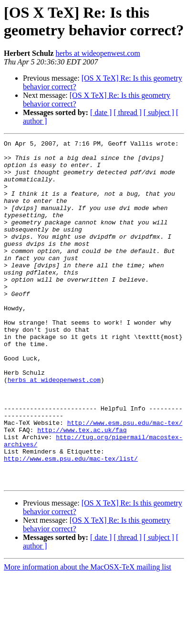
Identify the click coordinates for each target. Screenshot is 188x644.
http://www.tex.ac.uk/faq (82, 488)
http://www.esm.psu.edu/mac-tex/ (125, 480)
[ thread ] (128, 112)
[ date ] (101, 112)
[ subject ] (159, 112)
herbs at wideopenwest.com (98, 53)
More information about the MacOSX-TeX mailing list (88, 636)
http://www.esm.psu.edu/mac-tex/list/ (71, 523)
